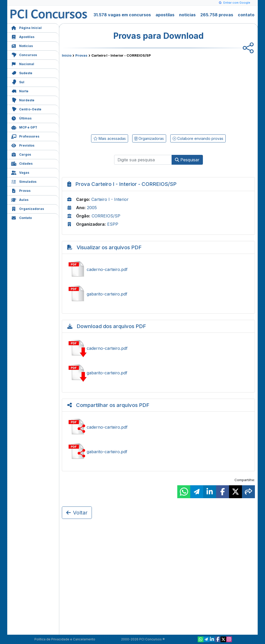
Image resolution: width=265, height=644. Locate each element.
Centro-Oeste (26, 109)
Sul (18, 82)
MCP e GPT (24, 127)
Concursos (24, 54)
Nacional (23, 63)
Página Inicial (26, 27)
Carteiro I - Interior (110, 199)
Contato (21, 217)
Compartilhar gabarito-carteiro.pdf (158, 452)
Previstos (23, 145)
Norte (20, 91)
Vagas (20, 172)
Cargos (21, 154)
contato (246, 15)
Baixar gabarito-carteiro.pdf (158, 373)
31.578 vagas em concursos (122, 15)
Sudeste (22, 73)
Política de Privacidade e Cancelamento (65, 639)
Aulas (20, 199)
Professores (25, 136)
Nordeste (23, 100)
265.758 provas (217, 15)
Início (67, 55)
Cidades (22, 163)
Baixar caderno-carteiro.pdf (158, 348)
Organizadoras (28, 208)
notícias (187, 15)
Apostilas (23, 36)
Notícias (22, 45)
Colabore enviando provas (198, 138)
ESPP (113, 224)
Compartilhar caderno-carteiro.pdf (158, 427)
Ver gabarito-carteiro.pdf (158, 294)
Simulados (24, 181)
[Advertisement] (116, 95)
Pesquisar (187, 160)
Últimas (21, 118)
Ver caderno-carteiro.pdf (158, 269)
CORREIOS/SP (106, 216)
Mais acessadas (110, 138)
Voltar (77, 513)
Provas (21, 190)
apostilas (165, 15)
